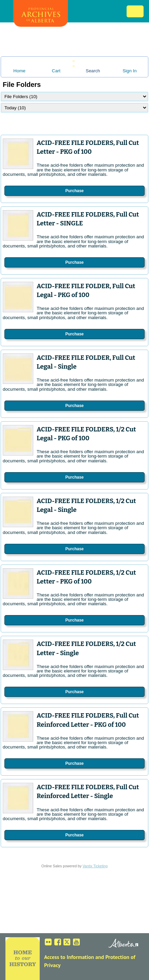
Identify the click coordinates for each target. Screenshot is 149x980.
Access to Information (69, 957)
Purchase (74, 191)
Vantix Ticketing (95, 866)
